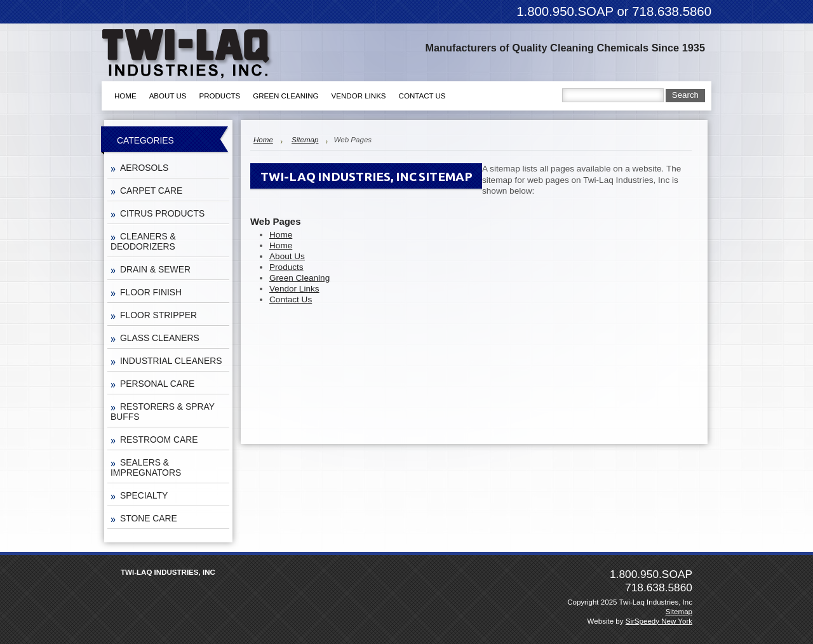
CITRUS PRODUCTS (162, 213)
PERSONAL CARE (157, 384)
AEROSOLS (144, 168)
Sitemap (305, 140)
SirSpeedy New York (659, 621)
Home (263, 140)
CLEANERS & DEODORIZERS (143, 241)
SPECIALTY (144, 495)
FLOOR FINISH (151, 292)
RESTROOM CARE (159, 439)
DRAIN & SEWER (155, 269)
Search (685, 95)
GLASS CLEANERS (160, 338)
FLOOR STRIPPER (158, 315)
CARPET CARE (151, 191)
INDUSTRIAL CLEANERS (171, 361)
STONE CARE (149, 518)
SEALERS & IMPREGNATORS (146, 467)
